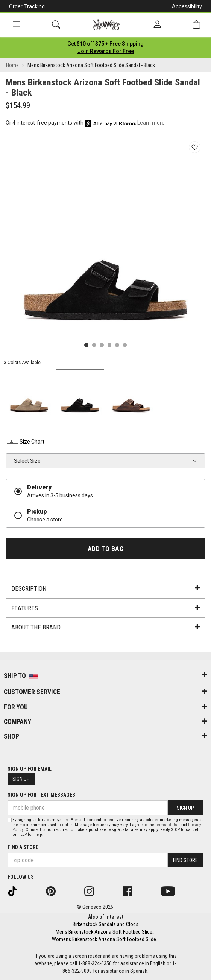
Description (105, 588)
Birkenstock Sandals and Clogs (105, 924)
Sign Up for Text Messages (41, 795)
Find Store (185, 860)
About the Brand (105, 627)
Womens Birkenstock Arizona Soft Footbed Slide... (106, 939)
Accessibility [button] (187, 6)
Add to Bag (105, 549)
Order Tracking (27, 6)
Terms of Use (167, 825)
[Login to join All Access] (105, 44)
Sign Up (21, 779)
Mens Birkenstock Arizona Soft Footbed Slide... (106, 932)
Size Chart (25, 442)
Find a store (23, 847)
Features (105, 608)
